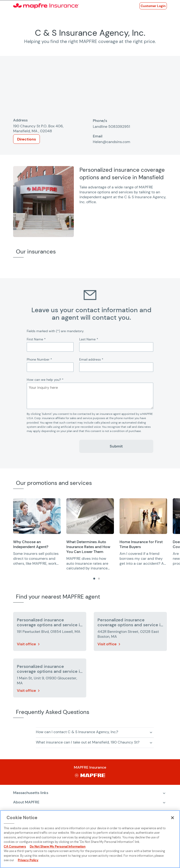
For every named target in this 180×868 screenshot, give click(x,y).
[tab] (94, 579)
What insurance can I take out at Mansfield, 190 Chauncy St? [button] (88, 742)
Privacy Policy (28, 860)
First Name (36, 339)
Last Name (89, 339)
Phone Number (39, 359)
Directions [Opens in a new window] (26, 139)
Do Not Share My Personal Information (58, 847)
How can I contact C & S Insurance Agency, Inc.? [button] (77, 732)
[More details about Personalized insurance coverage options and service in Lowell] (50, 632)
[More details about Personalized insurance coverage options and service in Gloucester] (50, 679)
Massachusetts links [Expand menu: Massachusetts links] (31, 793)
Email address (91, 359)
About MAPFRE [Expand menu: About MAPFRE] (26, 802)
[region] (97, 535)
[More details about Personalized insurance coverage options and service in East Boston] (130, 632)
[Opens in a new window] (153, 6)
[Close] (172, 818)
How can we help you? (45, 380)
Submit (116, 446)
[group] (37, 532)
